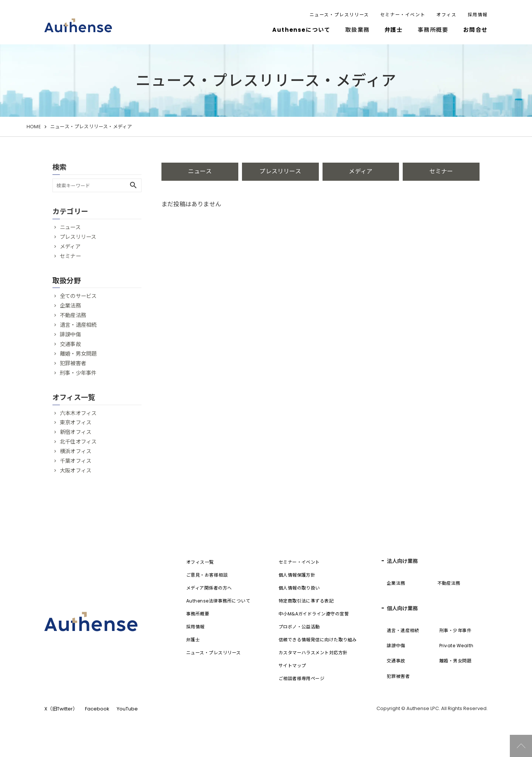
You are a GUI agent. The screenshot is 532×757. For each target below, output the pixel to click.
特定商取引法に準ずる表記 (306, 601)
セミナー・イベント (403, 15)
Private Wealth (456, 646)
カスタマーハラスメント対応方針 (313, 653)
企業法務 (70, 306)
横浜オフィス (76, 451)
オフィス (446, 15)
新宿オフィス (76, 432)
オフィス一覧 (200, 562)
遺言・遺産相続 (78, 325)
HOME (34, 127)
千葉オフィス (76, 461)
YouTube (127, 709)
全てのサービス (78, 296)
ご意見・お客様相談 (207, 575)
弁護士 (394, 30)
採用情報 (478, 15)
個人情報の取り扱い (299, 588)
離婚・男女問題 (78, 354)
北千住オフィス (78, 442)
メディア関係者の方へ (209, 588)
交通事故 (70, 344)
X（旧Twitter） (61, 709)
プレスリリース (280, 171)
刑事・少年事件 (78, 373)
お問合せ (475, 30)
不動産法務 (73, 315)
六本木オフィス (78, 413)
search (133, 185)
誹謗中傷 (70, 335)
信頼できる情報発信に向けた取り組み (318, 640)
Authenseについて (301, 30)
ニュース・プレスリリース (339, 15)
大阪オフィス (76, 471)
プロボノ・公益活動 (299, 627)
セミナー (441, 171)
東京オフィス (76, 422)
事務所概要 (198, 614)
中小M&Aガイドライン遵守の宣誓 (314, 614)
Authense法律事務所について (218, 601)
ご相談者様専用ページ (302, 678)
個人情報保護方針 (297, 575)
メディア (361, 171)
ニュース (200, 171)
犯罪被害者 (73, 363)
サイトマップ (292, 666)
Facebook (97, 709)
